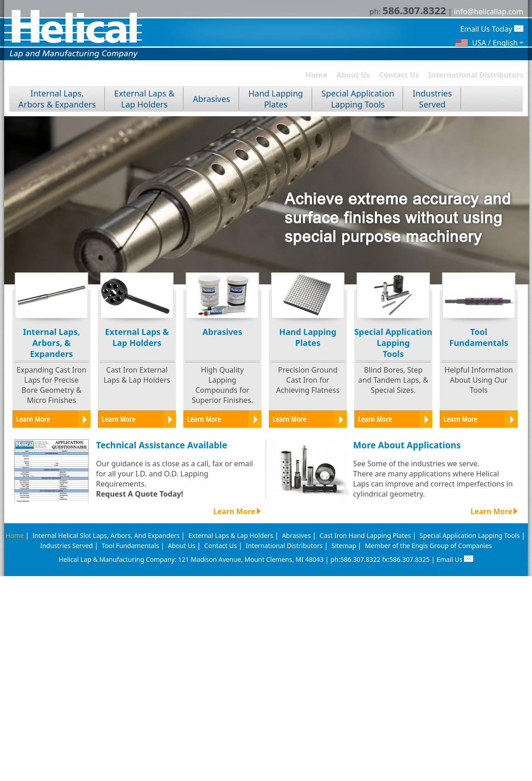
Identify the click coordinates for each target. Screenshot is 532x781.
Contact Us (399, 75)
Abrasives (212, 99)
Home (316, 75)
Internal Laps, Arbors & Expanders (57, 99)
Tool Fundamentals (130, 546)
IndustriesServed (432, 99)
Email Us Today (492, 29)
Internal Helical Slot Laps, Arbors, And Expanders (106, 535)
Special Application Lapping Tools (470, 535)
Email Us (455, 559)
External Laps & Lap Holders (231, 535)
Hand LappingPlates (276, 99)
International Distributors (476, 75)
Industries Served (66, 546)
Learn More (237, 511)
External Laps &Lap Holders (144, 99)
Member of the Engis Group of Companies (428, 546)
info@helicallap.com (489, 11)
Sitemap (344, 546)
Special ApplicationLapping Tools (358, 99)
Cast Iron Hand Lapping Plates (365, 535)
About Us (354, 75)
